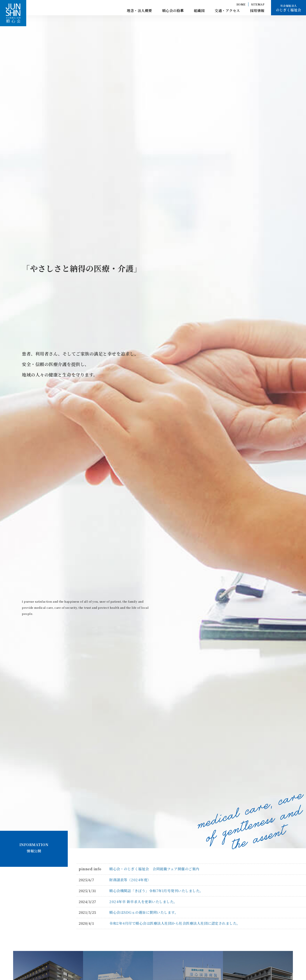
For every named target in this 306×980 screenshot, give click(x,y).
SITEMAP (258, 4)
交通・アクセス (227, 11)
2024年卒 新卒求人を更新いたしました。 (143, 902)
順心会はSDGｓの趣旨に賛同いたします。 (144, 912)
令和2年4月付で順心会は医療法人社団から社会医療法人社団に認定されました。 (175, 923)
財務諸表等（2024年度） (130, 880)
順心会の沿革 (173, 11)
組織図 (199, 11)
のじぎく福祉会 (289, 8)
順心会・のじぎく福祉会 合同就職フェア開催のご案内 (154, 869)
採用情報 (257, 11)
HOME (241, 4)
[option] (153, 432)
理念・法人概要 (139, 11)
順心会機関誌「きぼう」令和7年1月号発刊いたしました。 (156, 891)
